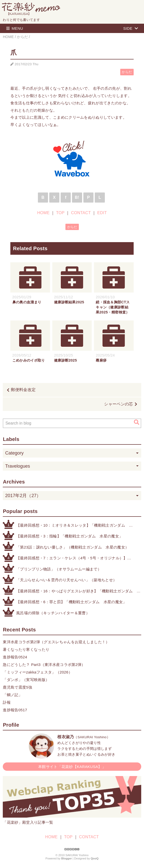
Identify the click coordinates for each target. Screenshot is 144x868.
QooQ (95, 858)
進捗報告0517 (15, 710)
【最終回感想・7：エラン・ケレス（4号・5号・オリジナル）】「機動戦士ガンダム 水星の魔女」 (72, 558)
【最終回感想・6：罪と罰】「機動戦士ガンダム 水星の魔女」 (71, 602)
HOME (43, 213)
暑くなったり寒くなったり (26, 649)
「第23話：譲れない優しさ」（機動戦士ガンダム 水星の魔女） (73, 547)
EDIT (102, 213)
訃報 (7, 702)
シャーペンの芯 (118, 404)
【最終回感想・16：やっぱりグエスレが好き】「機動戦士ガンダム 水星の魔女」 (76, 591)
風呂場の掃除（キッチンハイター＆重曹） (53, 613)
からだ (127, 72)
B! (77, 197)
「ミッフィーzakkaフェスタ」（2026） (38, 672)
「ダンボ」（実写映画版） (26, 680)
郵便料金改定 (23, 390)
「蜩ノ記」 (13, 695)
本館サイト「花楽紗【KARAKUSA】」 (72, 767)
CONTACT (81, 213)
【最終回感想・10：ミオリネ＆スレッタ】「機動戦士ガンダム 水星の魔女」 (73, 526)
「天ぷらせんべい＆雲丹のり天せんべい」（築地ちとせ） (66, 580)
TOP (60, 213)
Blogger (66, 858)
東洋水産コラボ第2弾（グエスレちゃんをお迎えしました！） (56, 642)
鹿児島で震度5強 (17, 687)
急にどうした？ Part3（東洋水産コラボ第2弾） (44, 665)
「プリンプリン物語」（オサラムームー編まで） (59, 569)
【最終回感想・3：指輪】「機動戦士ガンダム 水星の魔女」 (69, 536)
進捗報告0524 (15, 657)
